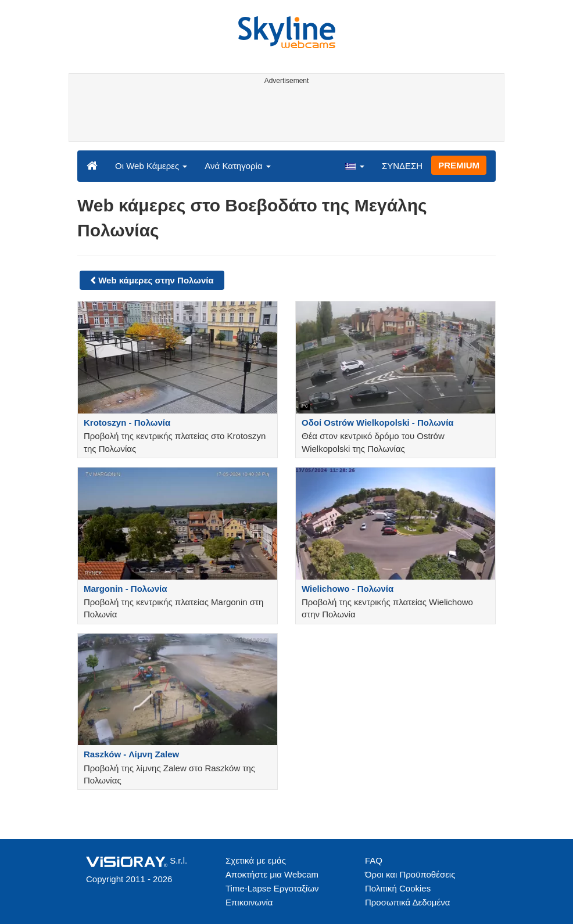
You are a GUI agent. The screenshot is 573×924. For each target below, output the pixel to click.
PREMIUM (459, 165)
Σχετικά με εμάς (256, 860)
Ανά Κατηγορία (237, 166)
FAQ (374, 860)
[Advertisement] (284, 115)
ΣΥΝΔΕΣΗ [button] (402, 166)
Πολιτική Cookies (398, 888)
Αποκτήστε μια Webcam (272, 874)
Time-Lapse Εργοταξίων (272, 888)
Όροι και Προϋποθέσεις (410, 874)
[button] (354, 166)
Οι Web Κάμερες (151, 166)
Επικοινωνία (249, 902)
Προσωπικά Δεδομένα (407, 902)
